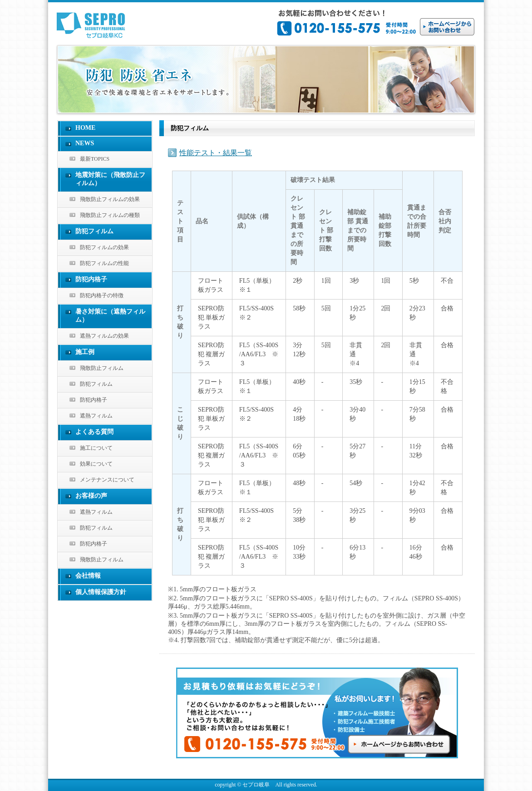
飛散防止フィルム (102, 368)
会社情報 (88, 576)
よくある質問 (94, 432)
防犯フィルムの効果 (104, 247)
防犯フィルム (94, 231)
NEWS (85, 143)
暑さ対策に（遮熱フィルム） (110, 316)
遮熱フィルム (96, 416)
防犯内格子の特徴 (102, 295)
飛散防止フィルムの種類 (110, 215)
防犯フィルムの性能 (104, 263)
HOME (85, 128)
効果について (96, 464)
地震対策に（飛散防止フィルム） (110, 179)
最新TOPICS (95, 159)
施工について (96, 448)
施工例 (85, 352)
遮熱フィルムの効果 (104, 336)
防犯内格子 (91, 279)
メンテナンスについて (107, 480)
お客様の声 (91, 496)
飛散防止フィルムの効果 (110, 199)
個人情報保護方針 (101, 592)
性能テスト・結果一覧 (216, 153)
